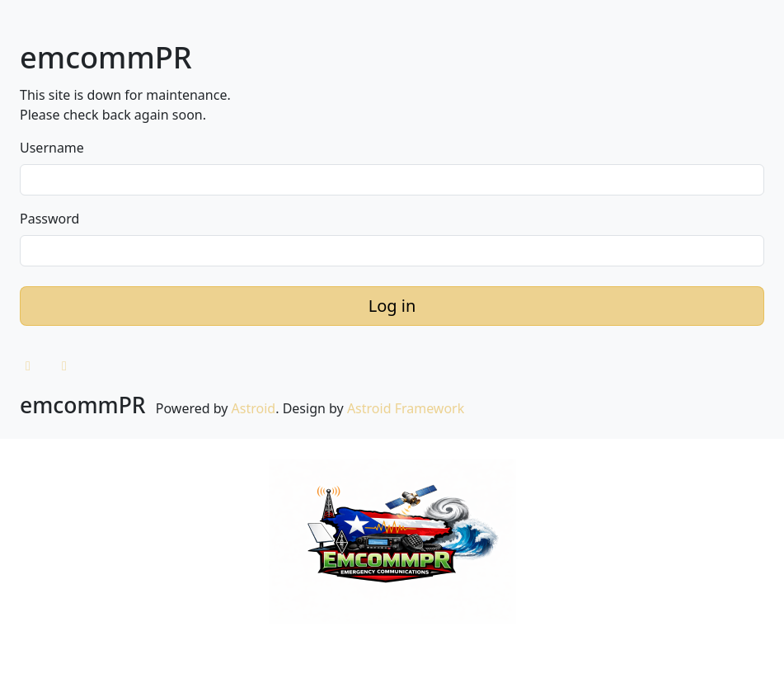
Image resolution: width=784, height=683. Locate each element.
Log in (392, 306)
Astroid (254, 408)
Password (49, 219)
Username (52, 148)
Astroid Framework (406, 408)
